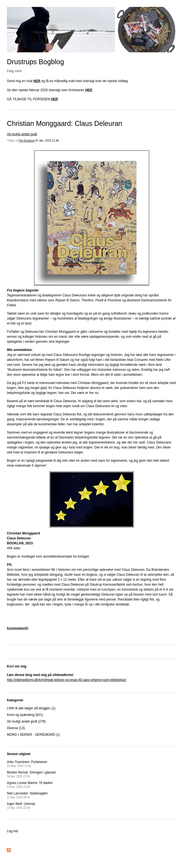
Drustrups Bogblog (35, 62)
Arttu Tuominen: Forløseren (27, 764)
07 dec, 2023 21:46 (47, 141)
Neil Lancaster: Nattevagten (27, 795)
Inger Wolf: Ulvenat (21, 806)
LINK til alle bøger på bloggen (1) (31, 708)
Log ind (12, 831)
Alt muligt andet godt (22, 134)
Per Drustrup (27, 141)
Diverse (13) (16, 728)
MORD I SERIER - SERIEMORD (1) (33, 735)
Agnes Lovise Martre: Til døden (30, 785)
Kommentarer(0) (18, 628)
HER (37, 81)
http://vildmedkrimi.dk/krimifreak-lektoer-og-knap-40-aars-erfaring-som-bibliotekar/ (67, 680)
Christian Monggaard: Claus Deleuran (64, 123)
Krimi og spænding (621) (25, 715)
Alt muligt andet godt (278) (26, 721)
